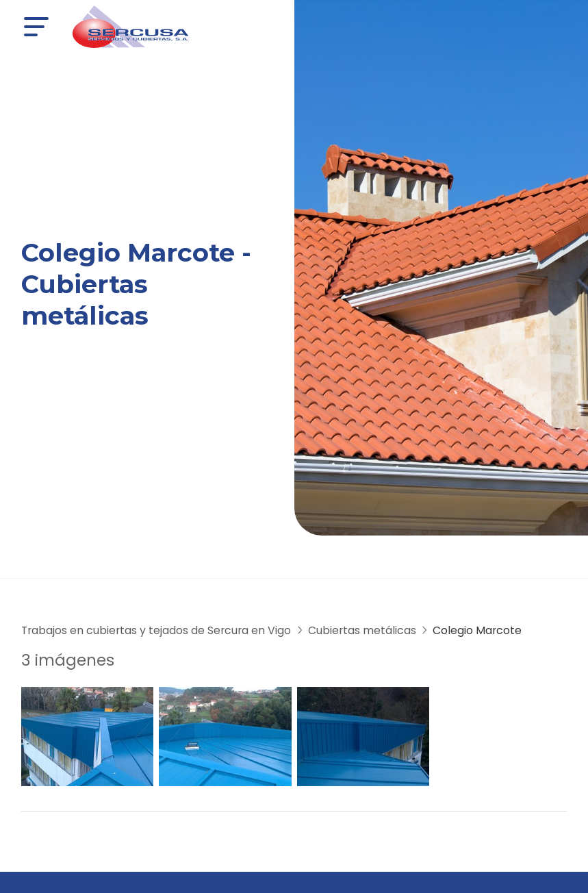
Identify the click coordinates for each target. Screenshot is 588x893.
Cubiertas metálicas (362, 630)
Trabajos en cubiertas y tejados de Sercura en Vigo (156, 630)
